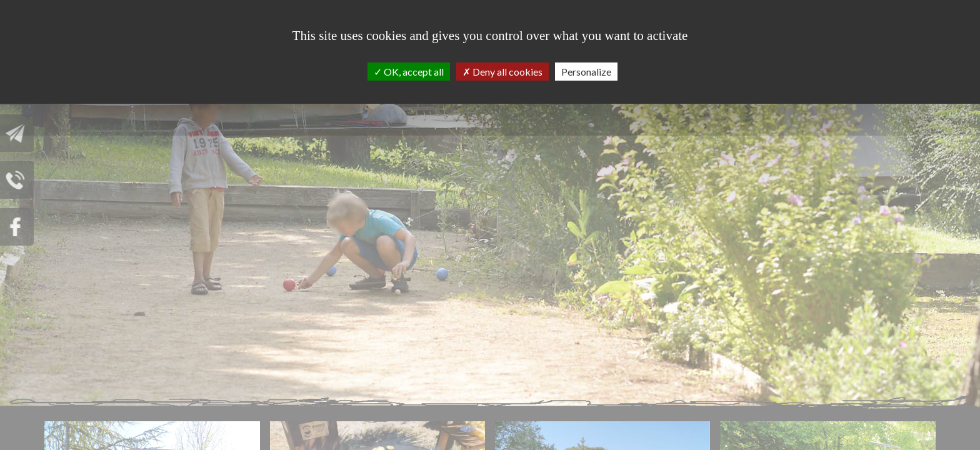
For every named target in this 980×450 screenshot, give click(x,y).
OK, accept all (409, 72)
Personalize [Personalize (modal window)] (586, 72)
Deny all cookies (502, 72)
